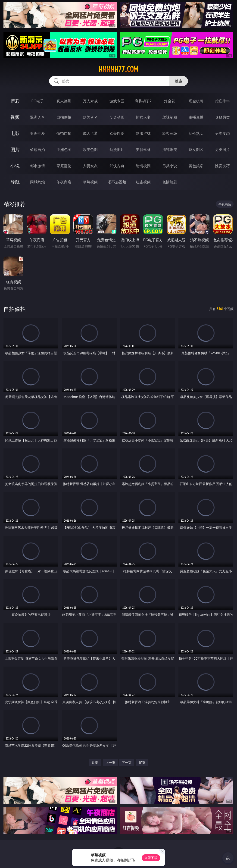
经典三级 (170, 133)
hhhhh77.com (118, 69)
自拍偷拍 (64, 117)
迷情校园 (143, 166)
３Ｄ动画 (117, 117)
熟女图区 (196, 150)
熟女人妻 (143, 117)
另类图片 (222, 150)
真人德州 (64, 101)
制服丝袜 (143, 133)
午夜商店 (64, 182)
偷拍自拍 (64, 133)
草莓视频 (90, 182)
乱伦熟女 (196, 133)
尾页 (142, 763)
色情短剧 (170, 182)
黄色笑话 (196, 166)
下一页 (127, 763)
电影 (15, 133)
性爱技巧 (222, 166)
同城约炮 (37, 182)
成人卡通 (90, 133)
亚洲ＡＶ (37, 117)
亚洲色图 (64, 150)
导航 (15, 182)
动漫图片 (117, 150)
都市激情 (37, 166)
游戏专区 (117, 101)
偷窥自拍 (37, 150)
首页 (95, 763)
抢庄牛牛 (222, 101)
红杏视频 (143, 182)
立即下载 (151, 858)
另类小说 (170, 166)
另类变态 (222, 133)
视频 (15, 117)
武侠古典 (117, 166)
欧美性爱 (117, 133)
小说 (15, 166)
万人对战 (90, 101)
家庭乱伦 (64, 166)
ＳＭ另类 (222, 117)
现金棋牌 (196, 101)
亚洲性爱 (37, 133)
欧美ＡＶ (90, 117)
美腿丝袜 (143, 150)
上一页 (110, 763)
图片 (15, 149)
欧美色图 (90, 150)
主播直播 (196, 117)
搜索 (179, 81)
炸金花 (170, 101)
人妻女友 (90, 166)
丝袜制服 (170, 117)
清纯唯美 (170, 150)
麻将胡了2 (143, 101)
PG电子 (37, 101)
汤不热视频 (117, 182)
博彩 (15, 101)
